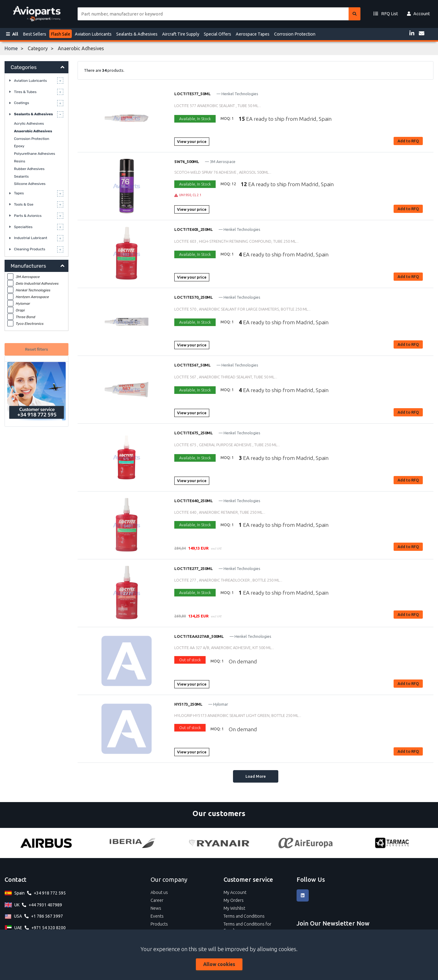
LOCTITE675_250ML (194, 433)
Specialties (23, 227)
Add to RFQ (408, 141)
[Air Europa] (305, 843)
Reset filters (36, 349)
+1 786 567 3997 (47, 916)
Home (11, 48)
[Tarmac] (392, 843)
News (156, 908)
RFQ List (386, 14)
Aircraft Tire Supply (181, 34)
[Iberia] (132, 843)
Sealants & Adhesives (137, 34)
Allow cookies (219, 964)
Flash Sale (61, 34)
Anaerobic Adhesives (33, 131)
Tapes (19, 193)
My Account (235, 892)
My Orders (234, 900)
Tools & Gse (24, 204)
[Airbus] (46, 843)
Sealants (21, 176)
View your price (192, 141)
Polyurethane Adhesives (35, 154)
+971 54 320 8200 (49, 928)
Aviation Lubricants (93, 34)
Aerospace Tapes (253, 34)
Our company (169, 879)
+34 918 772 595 (50, 893)
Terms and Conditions (244, 916)
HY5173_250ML (188, 704)
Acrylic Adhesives (29, 123)
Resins (20, 161)
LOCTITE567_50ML (193, 365)
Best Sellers (35, 34)
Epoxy (19, 146)
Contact (16, 879)
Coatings (22, 103)
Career (157, 900)
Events (157, 916)
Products (159, 924)
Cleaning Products (30, 249)
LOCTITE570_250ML (194, 297)
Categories (24, 67)
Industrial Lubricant (31, 238)
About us (159, 892)
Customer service (248, 879)
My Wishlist (234, 908)
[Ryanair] (219, 843)
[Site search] (213, 14)
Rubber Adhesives (29, 169)
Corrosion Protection (295, 34)
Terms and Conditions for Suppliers (247, 927)
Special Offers (217, 34)
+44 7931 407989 (45, 905)
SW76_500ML (187, 162)
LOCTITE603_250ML (194, 229)
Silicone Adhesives (30, 184)
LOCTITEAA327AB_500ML (199, 636)
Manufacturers (28, 266)
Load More (256, 776)
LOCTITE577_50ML (193, 94)
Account (418, 14)
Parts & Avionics (28, 216)
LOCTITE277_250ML (194, 568)
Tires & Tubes (25, 92)
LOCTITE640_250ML (194, 501)
